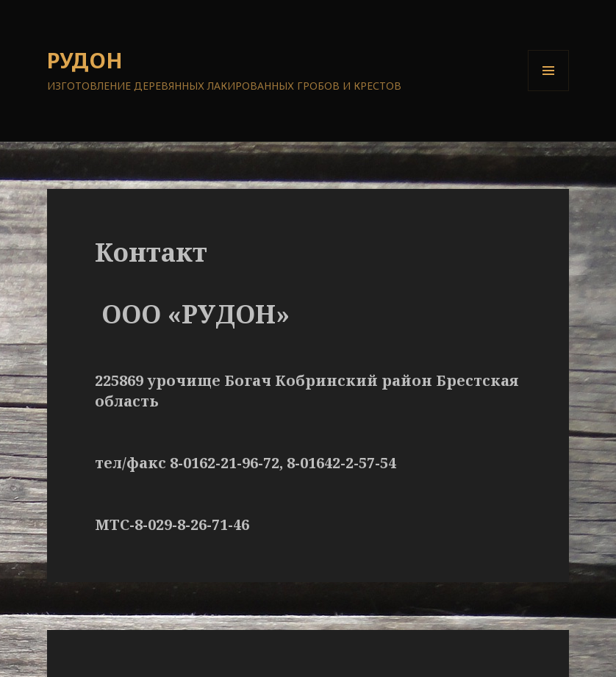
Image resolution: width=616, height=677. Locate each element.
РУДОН (85, 60)
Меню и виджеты (549, 91)
